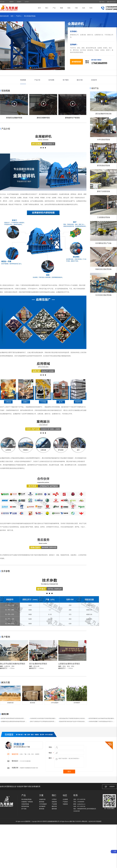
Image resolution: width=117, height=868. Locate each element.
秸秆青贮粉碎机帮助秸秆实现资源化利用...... (13, 718)
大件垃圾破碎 (43, 804)
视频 (61, 8)
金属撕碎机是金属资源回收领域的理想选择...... (14, 721)
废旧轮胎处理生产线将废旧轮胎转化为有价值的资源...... (73, 719)
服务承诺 (54, 806)
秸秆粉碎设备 (25, 806)
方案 (76, 8)
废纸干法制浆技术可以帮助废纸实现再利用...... (43, 721)
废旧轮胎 (42, 809)
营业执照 (99, 821)
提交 (69, 771)
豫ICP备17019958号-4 (76, 821)
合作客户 (27, 2)
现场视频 (23, 80)
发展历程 (54, 802)
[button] (29, 68)
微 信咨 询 (87, 62)
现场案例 (19, 2)
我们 (47, 8)
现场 (69, 8)
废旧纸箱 (42, 802)
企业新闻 (65, 799)
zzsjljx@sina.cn (81, 804)
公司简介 (54, 799)
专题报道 (65, 804)
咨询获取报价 (76, 62)
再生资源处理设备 (30, 16)
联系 (91, 8)
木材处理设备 (25, 804)
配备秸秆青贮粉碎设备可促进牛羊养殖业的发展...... (72, 722)
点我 (115, 852)
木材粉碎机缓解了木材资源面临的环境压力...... (102, 721)
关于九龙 (2, 2)
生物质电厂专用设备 (27, 802)
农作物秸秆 (42, 806)
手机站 (102, 2)
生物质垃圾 (42, 799)
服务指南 (54, 809)
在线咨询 (94, 80)
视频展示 (12, 2)
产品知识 (65, 802)
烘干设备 (24, 809)
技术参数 (51, 80)
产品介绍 (37, 80)
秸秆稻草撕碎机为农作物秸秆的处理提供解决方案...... (102, 719)
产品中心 (19, 16)
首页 (39, 8)
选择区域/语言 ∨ (112, 2)
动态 (84, 8)
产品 (54, 8)
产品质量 (54, 804)
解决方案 (80, 80)
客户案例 (66, 80)
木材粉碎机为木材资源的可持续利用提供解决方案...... (43, 719)
